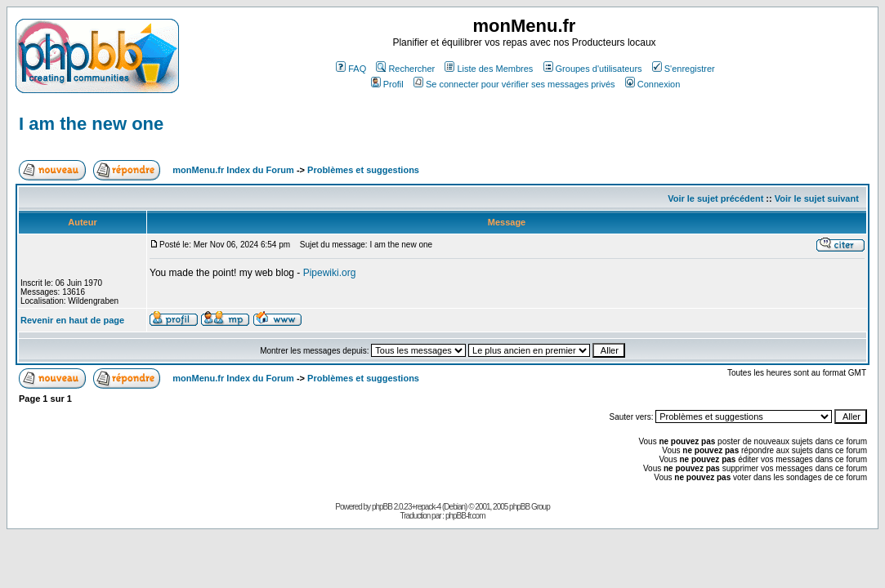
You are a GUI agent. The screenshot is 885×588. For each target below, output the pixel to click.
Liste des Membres (489, 69)
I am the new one (91, 124)
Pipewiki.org (330, 273)
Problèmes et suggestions (363, 170)
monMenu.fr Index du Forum (233, 170)
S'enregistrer (684, 69)
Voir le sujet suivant (817, 198)
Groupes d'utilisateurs (593, 69)
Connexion (653, 84)
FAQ (351, 69)
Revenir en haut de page (72, 320)
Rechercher (405, 69)
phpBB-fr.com (465, 516)
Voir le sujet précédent (715, 198)
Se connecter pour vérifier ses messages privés (514, 84)
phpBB (382, 507)
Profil (387, 84)
